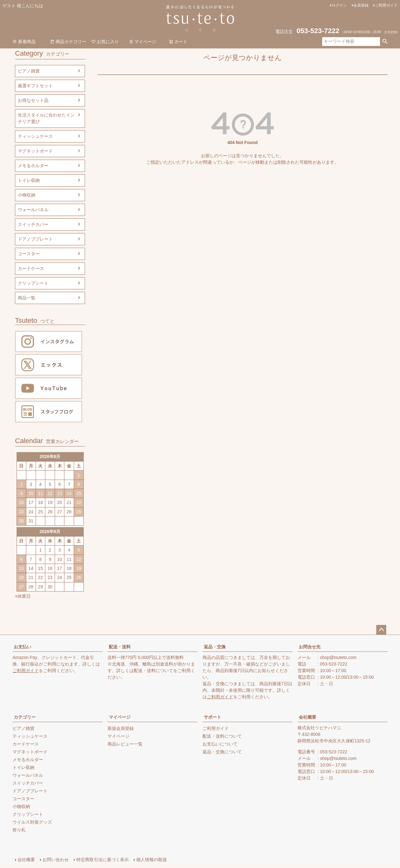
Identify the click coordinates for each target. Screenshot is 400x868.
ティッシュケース (35, 136)
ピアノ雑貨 (29, 71)
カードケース (31, 268)
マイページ (142, 42)
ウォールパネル (33, 210)
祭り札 (19, 830)
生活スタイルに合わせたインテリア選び (46, 118)
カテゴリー (25, 717)
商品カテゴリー (68, 42)
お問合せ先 (310, 647)
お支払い (22, 647)
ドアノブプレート (35, 239)
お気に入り (105, 42)
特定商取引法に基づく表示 (102, 860)
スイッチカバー (33, 224)
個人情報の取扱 (152, 860)
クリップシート (33, 283)
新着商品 (24, 42)
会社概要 (307, 717)
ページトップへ (381, 630)
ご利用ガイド (386, 5)
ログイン (339, 5)
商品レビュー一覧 (125, 744)
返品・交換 (215, 647)
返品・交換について (222, 752)
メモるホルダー (33, 166)
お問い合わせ (56, 860)
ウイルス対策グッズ (32, 822)
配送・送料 (120, 647)
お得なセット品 (33, 100)
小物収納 (27, 195)
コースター (29, 254)
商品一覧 (27, 298)
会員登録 (361, 5)
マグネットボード (35, 151)
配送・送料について (153, 671)
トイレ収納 (29, 180)
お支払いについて (220, 744)
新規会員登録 (121, 728)
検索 (385, 42)
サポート (212, 717)
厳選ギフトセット (35, 86)
